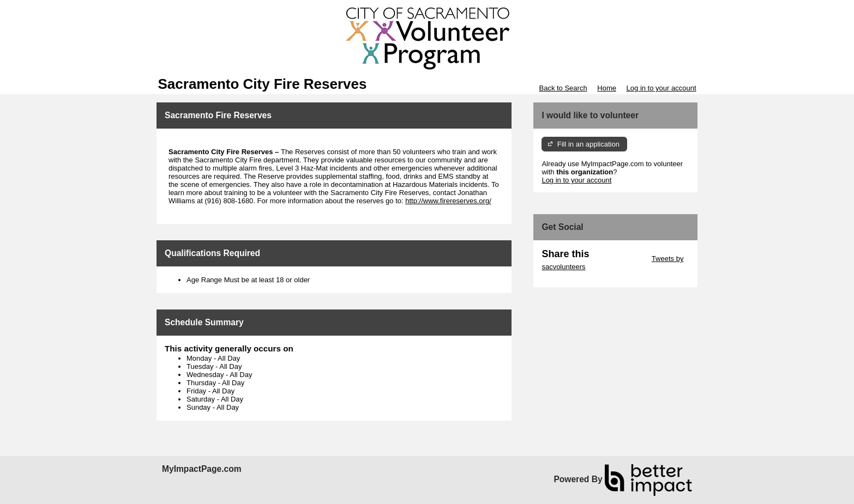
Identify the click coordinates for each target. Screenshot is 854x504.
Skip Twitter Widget (619, 259)
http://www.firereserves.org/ (448, 201)
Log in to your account (661, 88)
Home (607, 88)
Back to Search (563, 88)
